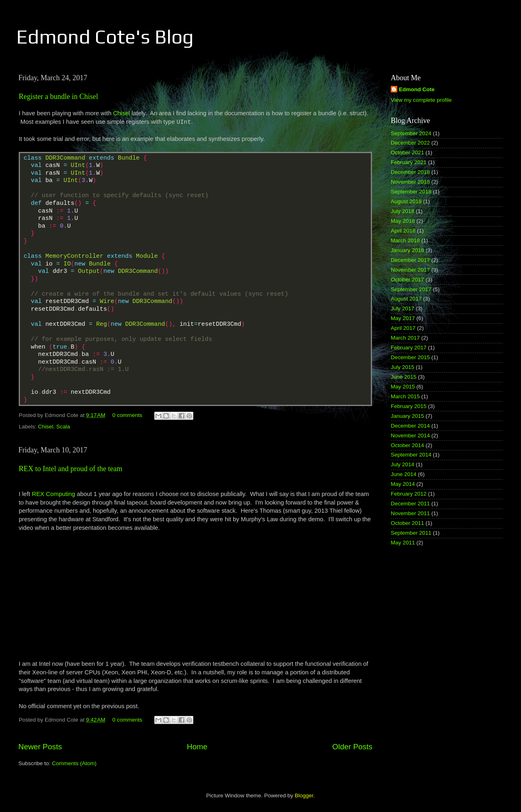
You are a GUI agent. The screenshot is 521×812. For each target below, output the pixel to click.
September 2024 (411, 133)
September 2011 (411, 533)
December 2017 (410, 260)
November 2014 (410, 436)
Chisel (121, 113)
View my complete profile (421, 100)
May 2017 (403, 318)
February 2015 (409, 406)
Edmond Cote (417, 89)
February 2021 (409, 162)
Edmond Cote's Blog (105, 37)
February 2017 (409, 348)
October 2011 (407, 523)
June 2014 (404, 474)
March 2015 (405, 396)
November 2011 (410, 513)
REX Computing (53, 494)
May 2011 (403, 543)
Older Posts (352, 747)
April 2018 (403, 231)
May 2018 (403, 221)
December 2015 (410, 357)
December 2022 (410, 143)
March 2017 (405, 338)
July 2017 (403, 308)
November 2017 (410, 270)
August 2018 (406, 201)
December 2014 (410, 426)
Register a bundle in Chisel (58, 97)
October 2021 (407, 153)
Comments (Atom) (74, 763)
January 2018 (407, 250)
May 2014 (403, 484)
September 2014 (411, 455)
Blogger (304, 796)
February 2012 (409, 494)
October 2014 (407, 445)
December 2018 (410, 172)
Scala (63, 427)
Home (197, 747)
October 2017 (407, 280)
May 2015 (403, 387)
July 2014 (403, 464)
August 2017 (406, 299)
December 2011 (410, 504)
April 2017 (403, 328)
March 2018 (405, 240)
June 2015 (404, 377)
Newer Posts (40, 747)
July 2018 (403, 211)
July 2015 (403, 367)
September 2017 (411, 289)
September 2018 (411, 192)
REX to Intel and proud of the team (70, 469)
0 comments (127, 415)
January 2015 (407, 416)
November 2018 (410, 182)
